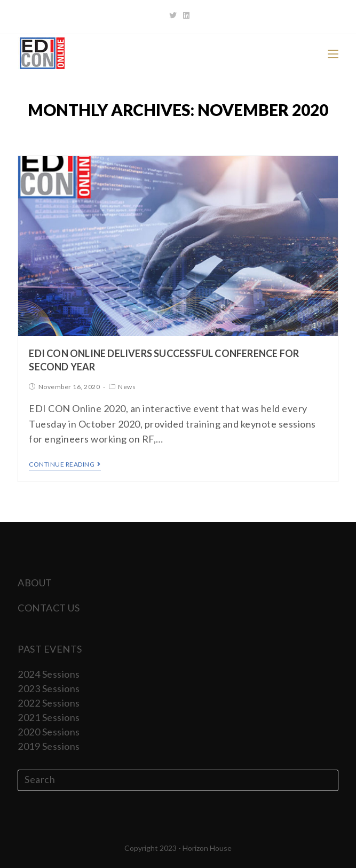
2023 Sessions (49, 688)
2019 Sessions (49, 746)
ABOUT (35, 583)
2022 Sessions (49, 703)
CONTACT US (49, 608)
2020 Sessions (49, 732)
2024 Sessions (49, 674)
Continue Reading (65, 464)
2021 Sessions (49, 717)
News (127, 387)
